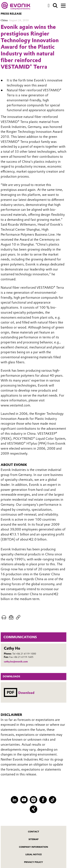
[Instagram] (33, 800)
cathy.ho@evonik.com (16, 662)
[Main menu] (63, 5)
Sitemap (33, 839)
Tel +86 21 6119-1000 (24, 654)
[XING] (33, 809)
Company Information (33, 847)
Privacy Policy (33, 862)
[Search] (55, 6)
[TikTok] (53, 800)
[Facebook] (43, 800)
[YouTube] (24, 800)
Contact (34, 832)
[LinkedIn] (15, 800)
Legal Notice (34, 854)
